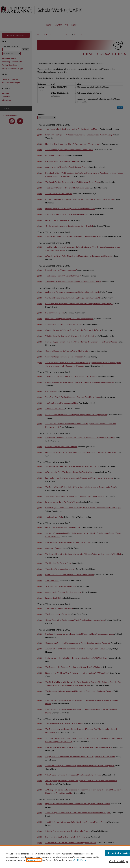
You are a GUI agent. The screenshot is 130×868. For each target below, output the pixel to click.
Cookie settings (34, 860)
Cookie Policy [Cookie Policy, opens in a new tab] (80, 860)
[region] (65, 857)
